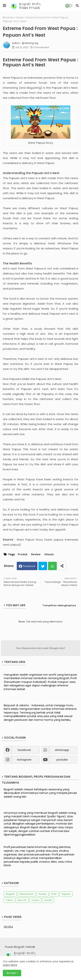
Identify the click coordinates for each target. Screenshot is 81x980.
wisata (48, 900)
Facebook (29, 566)
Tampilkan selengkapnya (59, 605)
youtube (62, 760)
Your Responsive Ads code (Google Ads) (40, 648)
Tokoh (9, 900)
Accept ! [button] (12, 973)
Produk (23, 554)
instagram (24, 760)
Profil (54, 894)
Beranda (8, 18)
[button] (77, 6)
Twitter (43, 566)
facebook (24, 750)
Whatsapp (52, 566)
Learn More (10, 965)
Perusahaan (27, 894)
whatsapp (62, 750)
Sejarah (66, 894)
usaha (35, 900)
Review (36, 554)
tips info (22, 900)
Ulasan (20, 18)
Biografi (10, 894)
